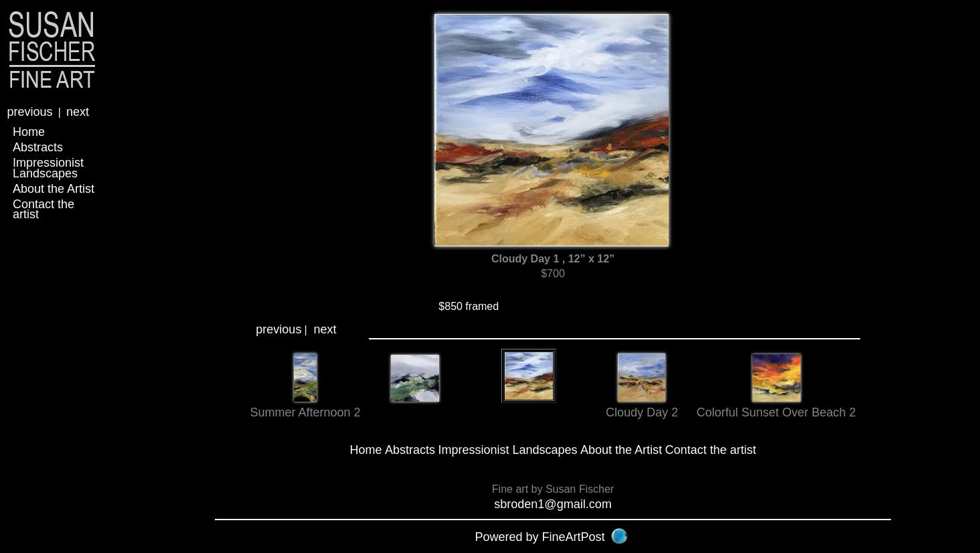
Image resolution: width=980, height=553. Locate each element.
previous (29, 112)
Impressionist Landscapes (48, 168)
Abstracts (38, 147)
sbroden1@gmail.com (553, 504)
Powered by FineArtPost (540, 537)
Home (29, 132)
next (78, 112)
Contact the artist (44, 209)
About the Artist (54, 189)
